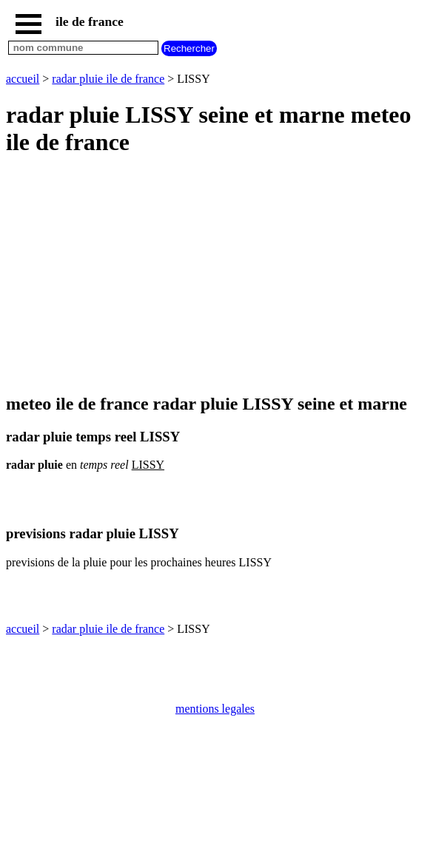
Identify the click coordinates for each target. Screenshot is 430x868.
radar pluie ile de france (108, 79)
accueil (23, 79)
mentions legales (215, 709)
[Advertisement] (215, 276)
